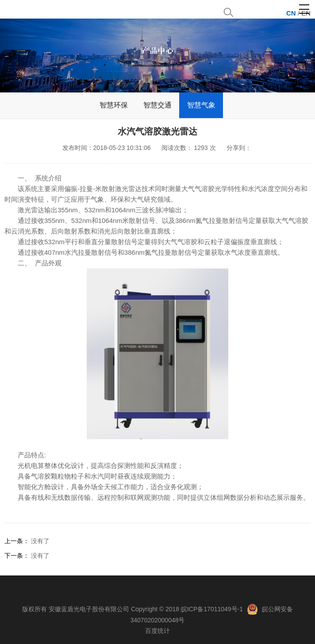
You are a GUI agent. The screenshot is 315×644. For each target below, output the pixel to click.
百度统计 (157, 631)
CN (291, 13)
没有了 (40, 541)
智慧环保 (114, 105)
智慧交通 (157, 105)
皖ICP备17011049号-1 (212, 609)
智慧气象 (201, 105)
